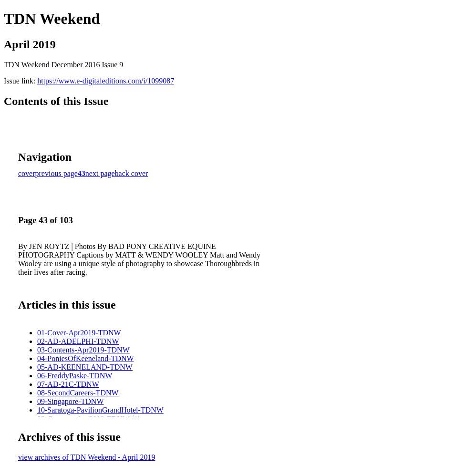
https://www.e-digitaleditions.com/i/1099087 (106, 81)
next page (100, 173)
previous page (57, 173)
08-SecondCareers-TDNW (78, 393)
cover (27, 173)
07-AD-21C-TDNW (68, 384)
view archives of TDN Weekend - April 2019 (87, 457)
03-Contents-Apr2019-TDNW (83, 350)
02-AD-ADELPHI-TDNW (78, 341)
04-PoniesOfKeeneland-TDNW (86, 358)
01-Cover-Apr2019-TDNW (79, 333)
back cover (132, 173)
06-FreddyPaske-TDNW (75, 376)
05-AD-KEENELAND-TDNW (85, 367)
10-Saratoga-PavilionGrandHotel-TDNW (100, 410)
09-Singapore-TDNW (71, 401)
